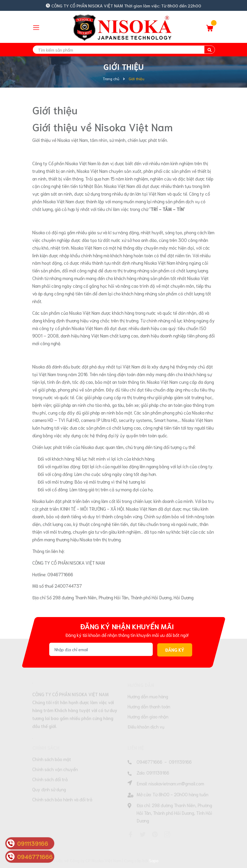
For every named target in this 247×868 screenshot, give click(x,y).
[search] (124, 50)
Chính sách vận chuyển (55, 769)
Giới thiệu (55, 110)
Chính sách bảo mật (52, 759)
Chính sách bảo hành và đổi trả (62, 799)
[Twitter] (143, 834)
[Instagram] (167, 834)
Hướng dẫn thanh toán (149, 706)
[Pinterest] (155, 834)
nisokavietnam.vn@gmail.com (176, 783)
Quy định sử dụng (49, 789)
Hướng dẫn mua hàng (148, 696)
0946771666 (149, 762)
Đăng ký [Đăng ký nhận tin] (175, 650)
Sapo (154, 860)
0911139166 (180, 762)
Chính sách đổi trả (50, 779)
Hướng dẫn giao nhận (148, 716)
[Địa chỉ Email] (101, 649)
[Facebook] (131, 834)
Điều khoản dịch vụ (146, 726)
